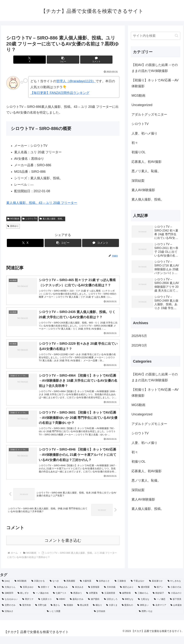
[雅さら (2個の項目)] (55, 613)
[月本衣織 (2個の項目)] (110, 595)
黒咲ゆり (13, 226)
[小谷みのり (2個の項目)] (175, 601)
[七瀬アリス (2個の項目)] (60, 601)
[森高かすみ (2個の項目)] (77, 607)
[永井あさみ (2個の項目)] (61, 595)
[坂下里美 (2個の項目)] (176, 607)
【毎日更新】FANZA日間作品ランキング (60, 93)
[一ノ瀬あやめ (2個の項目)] (41, 601)
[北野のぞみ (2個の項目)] (9, 613)
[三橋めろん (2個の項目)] (142, 601)
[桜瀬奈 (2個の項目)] (69, 613)
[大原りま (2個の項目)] (112, 613)
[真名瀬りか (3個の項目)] (156, 589)
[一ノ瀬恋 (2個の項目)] (160, 607)
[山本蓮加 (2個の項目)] (176, 613)
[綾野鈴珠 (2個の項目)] (125, 601)
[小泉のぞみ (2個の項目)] (175, 595)
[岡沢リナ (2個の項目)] (28, 607)
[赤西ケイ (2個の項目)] (44, 595)
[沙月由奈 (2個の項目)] (114, 619)
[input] (155, 36)
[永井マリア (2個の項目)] (160, 613)
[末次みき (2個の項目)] (78, 595)
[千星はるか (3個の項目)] (138, 589)
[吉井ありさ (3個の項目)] (103, 589)
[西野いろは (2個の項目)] (160, 619)
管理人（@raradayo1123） (76, 81)
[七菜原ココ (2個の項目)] (45, 607)
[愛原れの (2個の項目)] (128, 613)
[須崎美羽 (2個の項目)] (8, 601)
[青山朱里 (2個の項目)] (83, 613)
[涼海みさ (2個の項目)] (22, 619)
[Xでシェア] (44, 60)
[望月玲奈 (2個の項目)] (25, 613)
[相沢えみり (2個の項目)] (127, 595)
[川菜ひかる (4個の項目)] (39, 589)
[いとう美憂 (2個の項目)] (68, 619)
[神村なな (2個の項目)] (128, 607)
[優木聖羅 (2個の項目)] (144, 595)
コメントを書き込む (63, 548)
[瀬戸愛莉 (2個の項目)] (94, 607)
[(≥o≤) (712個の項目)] (6, 589)
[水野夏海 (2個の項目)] (92, 601)
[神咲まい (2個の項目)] (143, 613)
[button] (63, 60)
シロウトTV (30, 219)
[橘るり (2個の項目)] (98, 613)
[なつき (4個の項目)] (55, 589)
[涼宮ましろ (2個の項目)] (111, 607)
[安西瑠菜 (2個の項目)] (94, 595)
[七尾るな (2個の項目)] (144, 607)
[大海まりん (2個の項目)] (9, 595)
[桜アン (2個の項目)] (159, 595)
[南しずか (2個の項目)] (23, 601)
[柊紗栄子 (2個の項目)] (159, 601)
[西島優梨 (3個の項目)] (70, 589)
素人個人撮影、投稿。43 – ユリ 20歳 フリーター (42, 203)
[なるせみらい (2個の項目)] (10, 607)
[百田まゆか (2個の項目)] (27, 595)
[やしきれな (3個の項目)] (175, 589)
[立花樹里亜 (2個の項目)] (109, 601)
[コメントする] (82, 60)
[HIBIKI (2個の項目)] (61, 607)
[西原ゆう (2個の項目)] (76, 601)
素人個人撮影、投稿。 (52, 219)
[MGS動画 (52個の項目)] (21, 589)
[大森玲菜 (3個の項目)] (86, 589)
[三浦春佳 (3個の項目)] (121, 589)
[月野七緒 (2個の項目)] (41, 613)
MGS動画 (13, 219)
